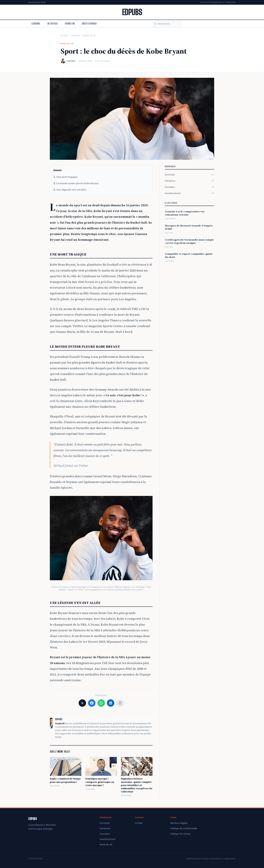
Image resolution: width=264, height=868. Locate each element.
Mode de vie (89, 36)
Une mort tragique (67, 177)
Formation (70, 24)
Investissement (90, 24)
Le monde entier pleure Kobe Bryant (77, 183)
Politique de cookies (181, 834)
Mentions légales (179, 823)
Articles (76, 36)
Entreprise (53, 24)
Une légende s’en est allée (71, 190)
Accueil (64, 36)
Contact (139, 823)
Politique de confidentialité (184, 828)
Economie (36, 24)
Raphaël (71, 61)
